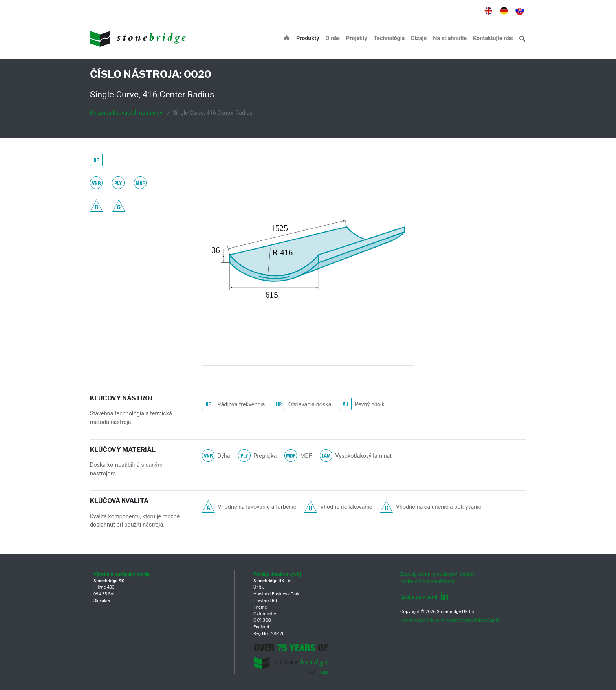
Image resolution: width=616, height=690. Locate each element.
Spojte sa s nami (424, 597)
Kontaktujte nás (493, 38)
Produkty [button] (308, 38)
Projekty (357, 38)
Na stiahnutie (450, 38)
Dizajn (419, 38)
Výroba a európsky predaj (122, 574)
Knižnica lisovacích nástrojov (126, 113)
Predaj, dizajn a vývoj (277, 574)
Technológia (389, 38)
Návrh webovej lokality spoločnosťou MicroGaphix (450, 620)
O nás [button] (333, 38)
